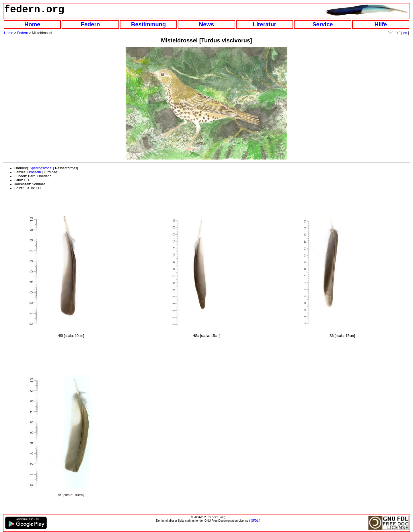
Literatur (265, 24)
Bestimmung (148, 24)
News (206, 24)
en (405, 33)
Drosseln (34, 172)
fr (397, 33)
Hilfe (381, 24)
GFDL (255, 521)
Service (323, 24)
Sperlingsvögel (41, 168)
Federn (90, 24)
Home (32, 24)
